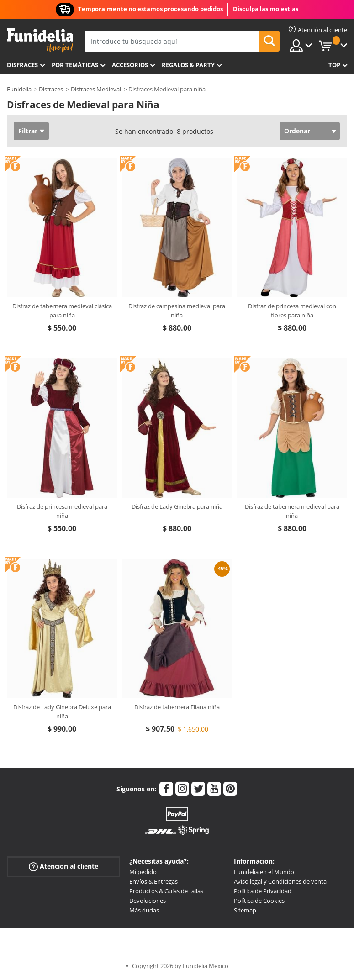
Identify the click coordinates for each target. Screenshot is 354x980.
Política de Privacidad (263, 891)
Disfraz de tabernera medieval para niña (292, 511)
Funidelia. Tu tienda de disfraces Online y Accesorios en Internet (40, 40)
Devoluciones (148, 901)
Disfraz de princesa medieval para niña (62, 511)
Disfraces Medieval (96, 89)
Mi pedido (143, 872)
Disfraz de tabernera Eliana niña (177, 707)
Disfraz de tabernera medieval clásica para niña (62, 311)
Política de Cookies (259, 901)
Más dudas (144, 910)
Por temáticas (75, 65)
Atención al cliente (63, 867)
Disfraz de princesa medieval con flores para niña (292, 311)
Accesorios (130, 65)
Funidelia (19, 89)
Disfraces (22, 65)
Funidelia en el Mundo (264, 872)
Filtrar (28, 131)
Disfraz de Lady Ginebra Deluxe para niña (62, 711)
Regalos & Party (188, 65)
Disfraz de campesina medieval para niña (177, 311)
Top (334, 65)
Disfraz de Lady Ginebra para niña (177, 506)
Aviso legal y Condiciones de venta (280, 881)
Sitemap (245, 910)
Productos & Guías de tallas (166, 891)
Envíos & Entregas (153, 881)
